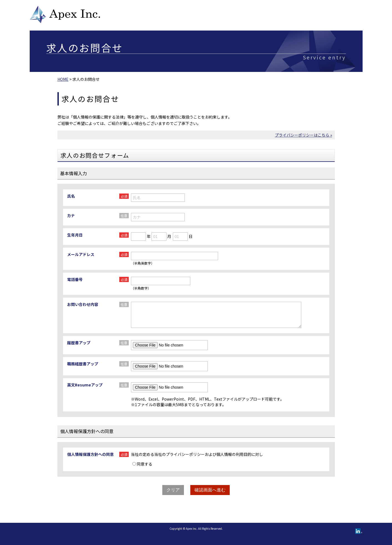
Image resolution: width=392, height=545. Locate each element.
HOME (63, 79)
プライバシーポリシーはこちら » (304, 135)
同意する (142, 464)
